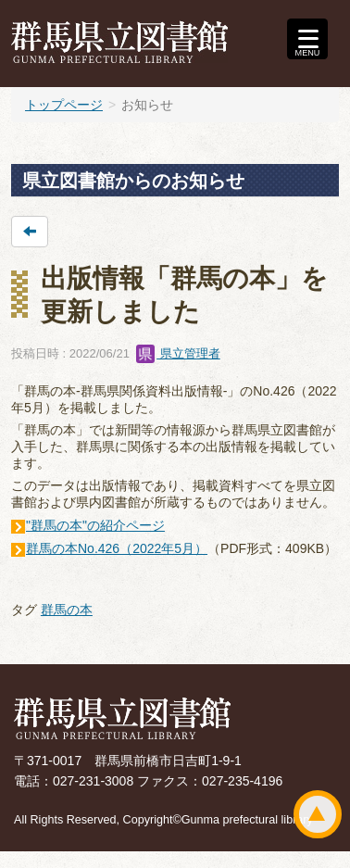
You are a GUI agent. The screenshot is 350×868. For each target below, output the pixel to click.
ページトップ (318, 814)
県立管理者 (178, 353)
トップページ (64, 105)
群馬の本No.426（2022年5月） (117, 548)
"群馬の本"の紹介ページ (95, 525)
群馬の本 (67, 610)
